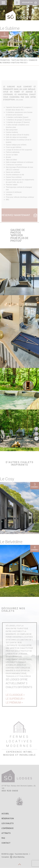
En (36, 439)
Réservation (8, 819)
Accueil (5, 814)
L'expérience (8, 828)
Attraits (6, 833)
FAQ (3, 838)
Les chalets (8, 823)
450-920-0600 (10, 791)
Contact (6, 843)
